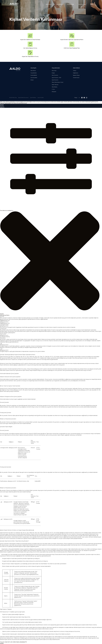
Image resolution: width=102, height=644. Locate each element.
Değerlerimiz (76, 73)
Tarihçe (75, 71)
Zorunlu (2, 317)
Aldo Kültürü (49, 4)
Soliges (53, 73)
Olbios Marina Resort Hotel (57, 82)
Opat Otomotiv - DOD (56, 78)
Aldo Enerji (54, 71)
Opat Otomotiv (55, 80)
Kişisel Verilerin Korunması (23, 98)
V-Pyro (53, 89)
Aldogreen (54, 92)
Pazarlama (3, 338)
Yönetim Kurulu (76, 78)
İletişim (92, 4)
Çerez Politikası (33, 98)
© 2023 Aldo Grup (13, 98)
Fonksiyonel (3, 329)
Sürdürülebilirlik (71, 4)
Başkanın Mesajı (76, 75)
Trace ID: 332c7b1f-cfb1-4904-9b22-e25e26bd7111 (13, 642)
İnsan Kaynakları (82, 4)
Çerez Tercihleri (41, 98)
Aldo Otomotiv (55, 75)
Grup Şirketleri (59, 4)
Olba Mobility (55, 87)
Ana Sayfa (33, 68)
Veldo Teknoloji (55, 85)
